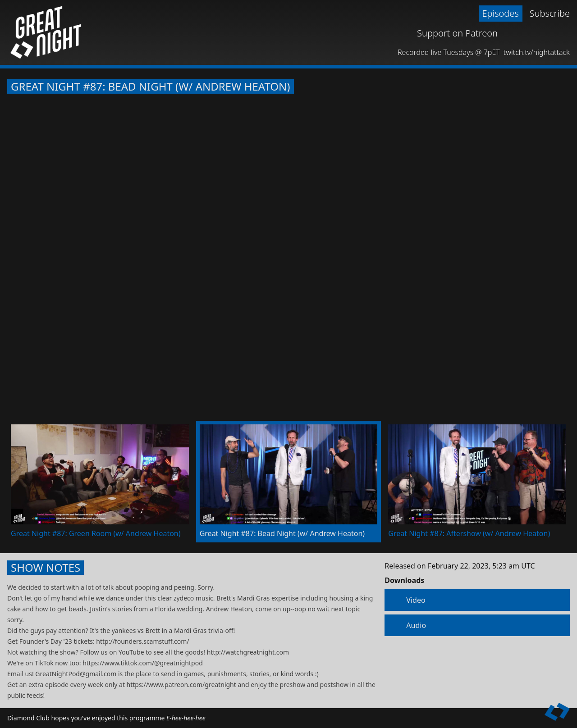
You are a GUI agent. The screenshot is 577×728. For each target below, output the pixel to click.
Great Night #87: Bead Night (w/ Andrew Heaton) (151, 86)
